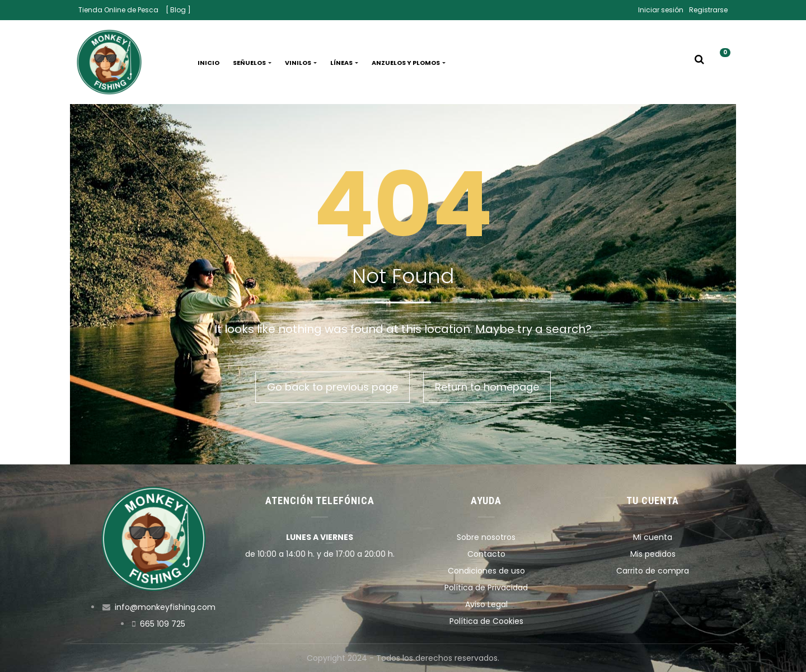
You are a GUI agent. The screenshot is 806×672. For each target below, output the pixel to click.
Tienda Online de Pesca (118, 10)
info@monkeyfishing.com (165, 607)
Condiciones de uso (486, 571)
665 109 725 (163, 624)
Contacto (486, 554)
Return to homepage (487, 387)
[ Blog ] (178, 10)
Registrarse (708, 10)
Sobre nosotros (486, 537)
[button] (721, 63)
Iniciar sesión (661, 10)
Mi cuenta (653, 537)
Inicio (208, 63)
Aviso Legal (486, 604)
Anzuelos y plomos (409, 63)
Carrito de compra (653, 571)
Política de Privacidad (486, 588)
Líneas (344, 63)
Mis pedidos (653, 554)
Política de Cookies (486, 621)
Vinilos (301, 63)
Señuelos (252, 63)
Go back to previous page (332, 387)
